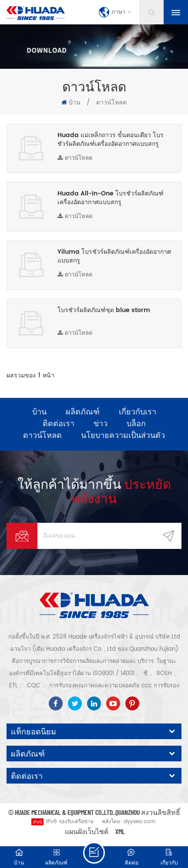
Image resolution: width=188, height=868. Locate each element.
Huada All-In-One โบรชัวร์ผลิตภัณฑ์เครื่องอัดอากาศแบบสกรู (111, 198)
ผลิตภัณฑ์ (83, 411)
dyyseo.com (139, 822)
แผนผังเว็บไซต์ (87, 831)
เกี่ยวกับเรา (138, 411)
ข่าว (101, 423)
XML (120, 831)
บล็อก (136, 423)
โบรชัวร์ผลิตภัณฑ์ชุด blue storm (104, 311)
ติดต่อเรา (59, 423)
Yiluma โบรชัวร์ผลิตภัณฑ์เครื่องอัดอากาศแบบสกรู (114, 256)
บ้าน (71, 103)
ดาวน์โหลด (75, 158)
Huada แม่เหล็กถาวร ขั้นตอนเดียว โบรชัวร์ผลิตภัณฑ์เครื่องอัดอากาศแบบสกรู (111, 140)
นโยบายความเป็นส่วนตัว (123, 435)
